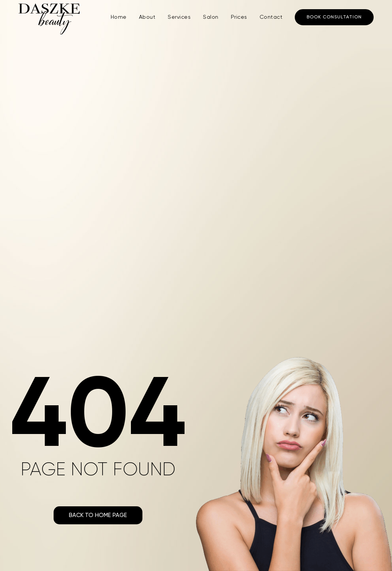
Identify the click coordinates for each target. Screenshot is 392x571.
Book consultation (334, 17)
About (147, 17)
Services (179, 17)
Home (119, 17)
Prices (239, 17)
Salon (211, 17)
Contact (271, 17)
